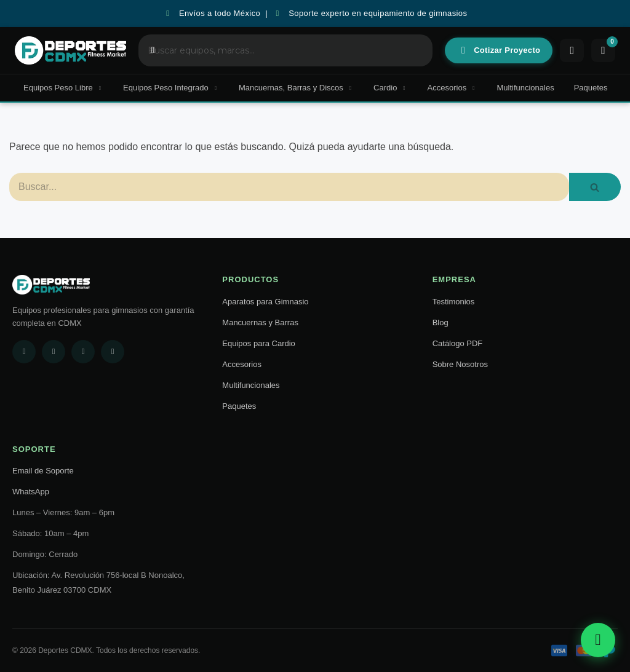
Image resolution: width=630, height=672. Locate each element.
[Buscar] (289, 187)
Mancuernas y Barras (260, 322)
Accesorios (453, 88)
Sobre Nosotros (460, 364)
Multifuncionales (525, 88)
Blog (441, 322)
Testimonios (454, 302)
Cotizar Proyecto (500, 50)
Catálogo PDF (458, 343)
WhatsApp (31, 492)
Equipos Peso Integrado (171, 88)
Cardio (391, 88)
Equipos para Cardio (259, 343)
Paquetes (591, 88)
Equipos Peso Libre (63, 88)
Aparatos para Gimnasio (265, 302)
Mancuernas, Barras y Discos (296, 88)
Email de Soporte (43, 471)
